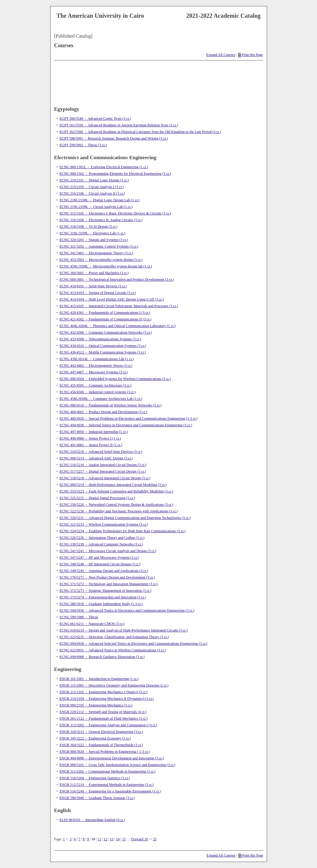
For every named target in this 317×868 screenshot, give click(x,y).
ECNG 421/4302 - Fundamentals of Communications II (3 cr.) (106, 319)
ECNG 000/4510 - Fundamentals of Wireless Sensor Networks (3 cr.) (111, 405)
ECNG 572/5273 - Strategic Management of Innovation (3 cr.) (106, 591)
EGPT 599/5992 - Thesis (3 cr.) (83, 145)
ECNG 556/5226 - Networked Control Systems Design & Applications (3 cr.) (117, 505)
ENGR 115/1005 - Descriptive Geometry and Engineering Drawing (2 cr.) (114, 685)
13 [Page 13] (112, 839)
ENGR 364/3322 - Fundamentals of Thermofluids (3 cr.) (101, 745)
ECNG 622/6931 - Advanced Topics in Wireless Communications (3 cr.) (113, 650)
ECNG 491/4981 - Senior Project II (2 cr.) (91, 445)
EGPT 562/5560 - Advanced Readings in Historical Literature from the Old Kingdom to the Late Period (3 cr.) (140, 132)
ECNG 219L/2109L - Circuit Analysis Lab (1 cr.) (96, 207)
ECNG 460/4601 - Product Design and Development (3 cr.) (103, 412)
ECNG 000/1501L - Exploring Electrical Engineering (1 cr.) (104, 167)
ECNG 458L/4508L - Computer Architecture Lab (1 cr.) (101, 399)
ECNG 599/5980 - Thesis (79, 617)
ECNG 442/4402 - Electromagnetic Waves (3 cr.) (96, 366)
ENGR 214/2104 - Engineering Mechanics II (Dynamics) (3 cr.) (107, 699)
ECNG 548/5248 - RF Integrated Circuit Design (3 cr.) (100, 564)
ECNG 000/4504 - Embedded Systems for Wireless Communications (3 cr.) (115, 379)
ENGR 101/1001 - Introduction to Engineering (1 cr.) (99, 679)
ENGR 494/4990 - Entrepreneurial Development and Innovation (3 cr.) (112, 758)
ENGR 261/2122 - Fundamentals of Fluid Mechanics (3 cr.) (104, 718)
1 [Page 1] (64, 839)
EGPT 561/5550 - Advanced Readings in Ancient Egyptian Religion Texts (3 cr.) (119, 125)
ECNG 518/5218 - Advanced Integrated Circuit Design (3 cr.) (105, 478)
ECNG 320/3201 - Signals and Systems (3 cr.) (94, 240)
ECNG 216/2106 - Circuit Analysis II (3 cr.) (92, 193)
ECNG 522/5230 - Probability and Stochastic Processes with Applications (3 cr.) (119, 511)
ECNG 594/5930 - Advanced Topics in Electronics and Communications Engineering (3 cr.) (127, 610)
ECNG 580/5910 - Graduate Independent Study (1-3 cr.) (101, 604)
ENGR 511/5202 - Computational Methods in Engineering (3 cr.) (108, 771)
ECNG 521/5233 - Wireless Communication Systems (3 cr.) (104, 524)
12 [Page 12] (105, 839)
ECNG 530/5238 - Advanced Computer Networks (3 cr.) (101, 544)
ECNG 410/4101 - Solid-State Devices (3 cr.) (93, 286)
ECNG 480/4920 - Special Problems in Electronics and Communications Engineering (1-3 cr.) (129, 419)
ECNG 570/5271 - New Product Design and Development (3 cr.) (107, 577)
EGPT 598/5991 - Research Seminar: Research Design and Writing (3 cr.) (114, 138)
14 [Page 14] (118, 839)
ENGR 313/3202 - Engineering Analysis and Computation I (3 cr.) (109, 725)
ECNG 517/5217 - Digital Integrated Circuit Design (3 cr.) (103, 471)
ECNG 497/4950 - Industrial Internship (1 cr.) (94, 432)
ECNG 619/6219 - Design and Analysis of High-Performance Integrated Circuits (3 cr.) (124, 630)
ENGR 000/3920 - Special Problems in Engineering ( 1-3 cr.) (105, 752)
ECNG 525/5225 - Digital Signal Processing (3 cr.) (97, 498)
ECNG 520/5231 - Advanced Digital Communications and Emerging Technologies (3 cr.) (125, 518)
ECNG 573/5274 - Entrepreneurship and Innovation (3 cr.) (103, 597)
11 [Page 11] (99, 839)
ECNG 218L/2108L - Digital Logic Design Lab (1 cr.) (100, 200)
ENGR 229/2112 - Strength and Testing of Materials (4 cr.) (103, 712)
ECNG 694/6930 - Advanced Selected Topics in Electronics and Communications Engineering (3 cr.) (134, 644)
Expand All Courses (221, 55)
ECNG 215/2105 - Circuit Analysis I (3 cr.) (92, 187)
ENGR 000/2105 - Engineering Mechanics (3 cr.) (96, 705)
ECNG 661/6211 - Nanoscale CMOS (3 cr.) (92, 624)
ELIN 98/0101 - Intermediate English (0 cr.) (92, 820)
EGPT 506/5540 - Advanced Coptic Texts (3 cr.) (95, 119)
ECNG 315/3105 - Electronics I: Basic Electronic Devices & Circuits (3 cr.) (115, 213)
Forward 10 (140, 839)
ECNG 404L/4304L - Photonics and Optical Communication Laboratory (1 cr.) (118, 326)
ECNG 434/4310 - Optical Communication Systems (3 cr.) (103, 346)
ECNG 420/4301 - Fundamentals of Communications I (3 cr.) (105, 313)
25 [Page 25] (155, 839)
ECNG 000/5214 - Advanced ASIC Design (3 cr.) (96, 458)
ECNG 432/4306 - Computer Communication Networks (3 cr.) (106, 332)
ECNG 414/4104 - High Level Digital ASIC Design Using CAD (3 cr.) (112, 299)
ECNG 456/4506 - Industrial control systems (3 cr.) (98, 392)
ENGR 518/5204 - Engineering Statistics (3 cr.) (95, 778)
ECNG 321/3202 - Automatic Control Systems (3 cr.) (99, 246)
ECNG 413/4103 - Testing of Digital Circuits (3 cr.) (98, 293)
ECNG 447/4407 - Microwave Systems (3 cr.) (94, 372)
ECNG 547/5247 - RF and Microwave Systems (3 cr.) (99, 558)
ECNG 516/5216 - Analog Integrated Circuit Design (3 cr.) (103, 465)
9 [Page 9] (88, 839)
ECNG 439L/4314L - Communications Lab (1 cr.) (97, 359)
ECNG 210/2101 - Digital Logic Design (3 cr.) (94, 180)
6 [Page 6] (75, 839)
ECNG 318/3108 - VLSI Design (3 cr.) (89, 227)
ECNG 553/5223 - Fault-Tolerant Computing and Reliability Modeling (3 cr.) (117, 491)
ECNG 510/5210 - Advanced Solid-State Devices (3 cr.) (101, 452)
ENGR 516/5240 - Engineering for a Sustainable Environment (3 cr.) (110, 791)
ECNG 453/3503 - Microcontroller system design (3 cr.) (101, 260)
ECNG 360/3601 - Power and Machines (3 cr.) (94, 273)
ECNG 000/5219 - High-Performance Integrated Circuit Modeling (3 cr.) (113, 485)
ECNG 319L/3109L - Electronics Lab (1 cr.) (93, 233)
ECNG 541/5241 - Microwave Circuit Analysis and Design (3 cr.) (108, 551)
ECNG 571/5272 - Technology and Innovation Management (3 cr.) (109, 584)
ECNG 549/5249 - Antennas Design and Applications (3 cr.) (104, 571)
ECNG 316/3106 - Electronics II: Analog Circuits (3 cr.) (101, 220)
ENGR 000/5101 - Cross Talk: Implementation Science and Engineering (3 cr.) (118, 765)
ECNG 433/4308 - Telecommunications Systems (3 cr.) (100, 339)
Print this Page (250, 55)
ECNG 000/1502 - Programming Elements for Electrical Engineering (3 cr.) (115, 174)
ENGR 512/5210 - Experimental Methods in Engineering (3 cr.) (107, 785)
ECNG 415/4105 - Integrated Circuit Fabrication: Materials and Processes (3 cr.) (119, 306)
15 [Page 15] (124, 839)
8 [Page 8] (84, 839)
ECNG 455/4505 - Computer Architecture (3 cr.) (96, 385)
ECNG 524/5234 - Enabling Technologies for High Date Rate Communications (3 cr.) (123, 531)
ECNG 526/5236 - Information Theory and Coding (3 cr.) (102, 538)
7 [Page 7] (79, 839)
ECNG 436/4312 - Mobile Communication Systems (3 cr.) (103, 352)
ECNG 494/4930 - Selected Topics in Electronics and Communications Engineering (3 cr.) (126, 425)
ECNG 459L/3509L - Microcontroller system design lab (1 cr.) (106, 266)
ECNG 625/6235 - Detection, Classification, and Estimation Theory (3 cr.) (114, 637)
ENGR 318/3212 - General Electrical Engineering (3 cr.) (101, 732)
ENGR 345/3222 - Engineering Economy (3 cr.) (95, 738)
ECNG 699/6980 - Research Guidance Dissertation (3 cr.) (102, 657)
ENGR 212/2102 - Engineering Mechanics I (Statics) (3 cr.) (104, 692)
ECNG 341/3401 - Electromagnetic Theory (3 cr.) (96, 253)
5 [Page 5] (71, 839)
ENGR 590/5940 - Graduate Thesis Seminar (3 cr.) (97, 798)
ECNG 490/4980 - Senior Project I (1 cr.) (90, 438)
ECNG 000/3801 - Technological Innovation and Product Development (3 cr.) (117, 280)
